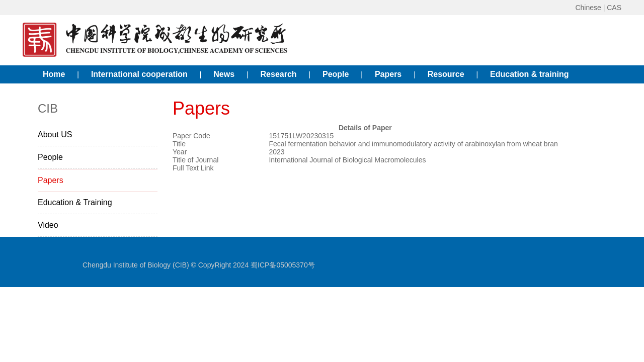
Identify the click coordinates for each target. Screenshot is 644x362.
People (336, 74)
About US (55, 134)
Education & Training (75, 202)
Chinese (588, 8)
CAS (614, 8)
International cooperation (139, 74)
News (224, 74)
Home (54, 74)
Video (48, 225)
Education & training (529, 74)
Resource (446, 74)
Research (279, 74)
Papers (388, 74)
